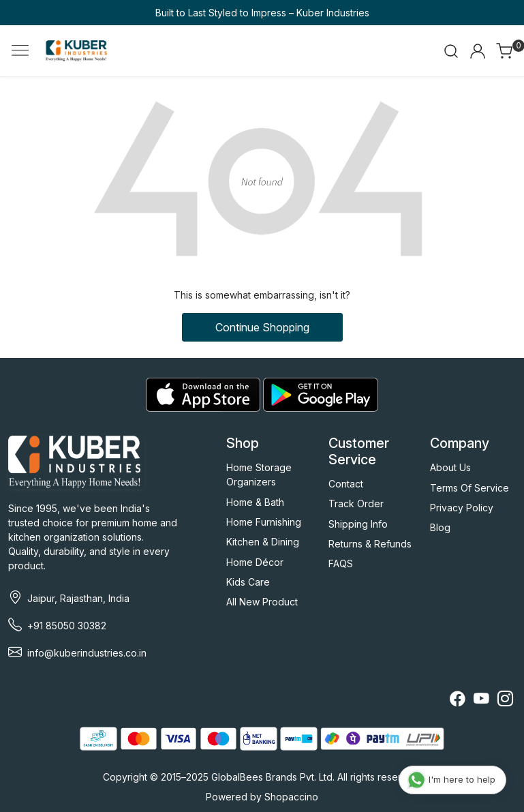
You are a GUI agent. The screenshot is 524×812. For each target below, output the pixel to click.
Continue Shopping (262, 327)
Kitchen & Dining (263, 542)
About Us (450, 467)
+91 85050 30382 (67, 626)
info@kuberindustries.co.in (87, 653)
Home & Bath (255, 502)
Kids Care (248, 582)
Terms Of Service (469, 488)
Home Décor (255, 562)
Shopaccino (291, 797)
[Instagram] (505, 701)
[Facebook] (458, 701)
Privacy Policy (462, 508)
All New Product (262, 602)
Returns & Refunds (370, 544)
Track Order (356, 503)
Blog (440, 527)
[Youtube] (481, 701)
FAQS (341, 563)
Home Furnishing (264, 522)
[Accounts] (478, 51)
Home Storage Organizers (259, 475)
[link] (451, 51)
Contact (346, 484)
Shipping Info (358, 524)
